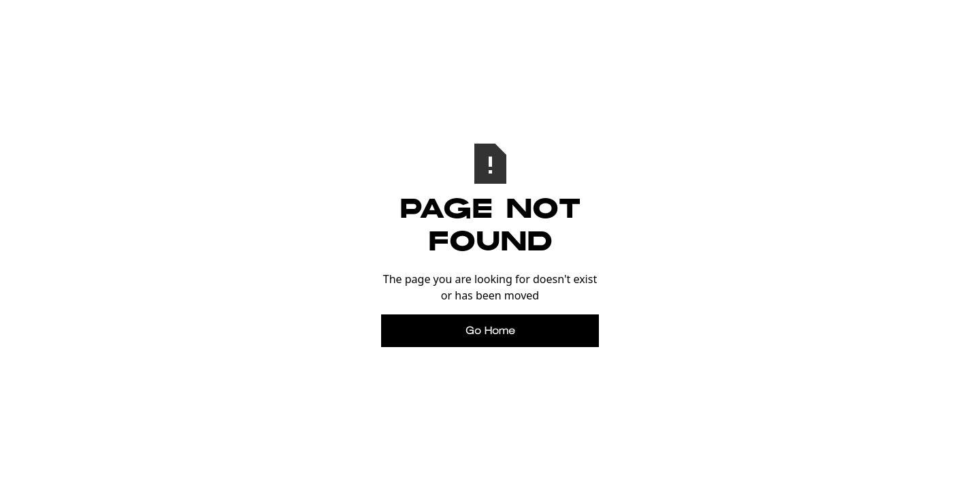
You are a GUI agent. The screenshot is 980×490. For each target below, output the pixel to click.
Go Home (490, 330)
